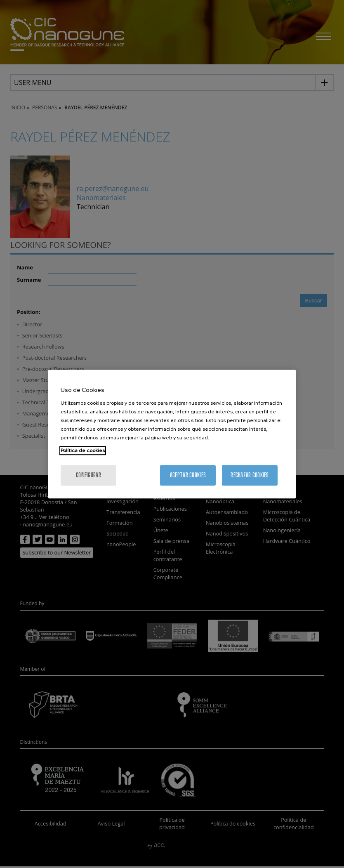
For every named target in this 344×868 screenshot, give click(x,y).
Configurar (88, 475)
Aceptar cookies (188, 475)
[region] (172, 434)
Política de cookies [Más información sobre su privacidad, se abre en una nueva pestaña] (83, 451)
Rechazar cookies (250, 475)
